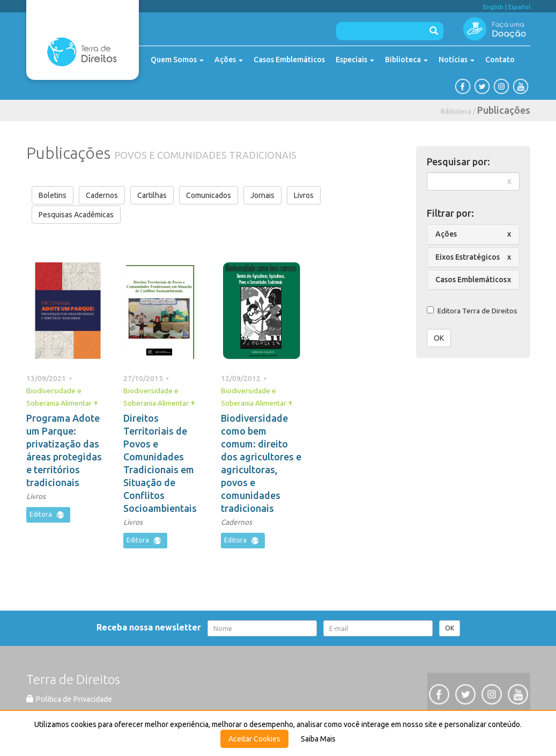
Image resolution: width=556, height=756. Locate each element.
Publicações (504, 110)
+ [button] (96, 402)
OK (439, 338)
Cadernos (102, 195)
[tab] (473, 234)
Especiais (355, 60)
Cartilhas (152, 195)
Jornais (262, 195)
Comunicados (209, 195)
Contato (500, 60)
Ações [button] (446, 234)
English (493, 7)
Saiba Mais (318, 739)
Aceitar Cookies (254, 739)
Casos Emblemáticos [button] (471, 280)
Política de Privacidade (69, 699)
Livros (304, 195)
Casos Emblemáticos (289, 60)
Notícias (457, 60)
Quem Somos (177, 60)
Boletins (53, 195)
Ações (229, 60)
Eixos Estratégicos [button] (468, 257)
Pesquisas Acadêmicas (76, 215)
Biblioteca (406, 60)
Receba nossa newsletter (151, 627)
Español (519, 7)
